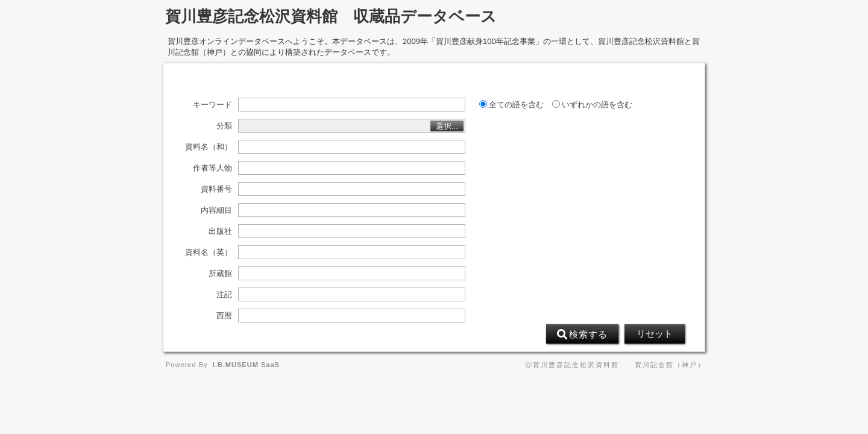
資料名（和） (209, 147)
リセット (655, 334)
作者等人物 (212, 168)
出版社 (220, 231)
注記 (224, 295)
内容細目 (216, 210)
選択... (447, 126)
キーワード (212, 105)
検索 (582, 335)
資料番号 (216, 189)
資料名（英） (209, 253)
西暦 (224, 316)
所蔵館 (220, 274)
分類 (224, 126)
